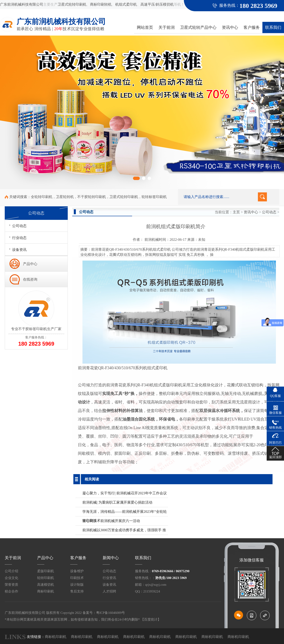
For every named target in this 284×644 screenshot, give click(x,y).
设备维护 (77, 571)
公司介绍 (11, 571)
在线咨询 (30, 279)
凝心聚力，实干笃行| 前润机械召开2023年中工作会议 (125, 493)
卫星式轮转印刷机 (72, 4)
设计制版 (77, 585)
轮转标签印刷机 (154, 197)
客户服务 (252, 27)
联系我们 (273, 27)
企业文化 (11, 578)
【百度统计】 (151, 619)
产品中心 (30, 264)
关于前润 (167, 27)
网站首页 (145, 27)
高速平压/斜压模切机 (157, 4)
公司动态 (269, 212)
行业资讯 (109, 578)
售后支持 (77, 591)
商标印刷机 (46, 591)
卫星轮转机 (65, 197)
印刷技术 (77, 578)
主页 (236, 212)
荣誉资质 (11, 585)
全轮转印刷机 (42, 197)
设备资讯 (109, 585)
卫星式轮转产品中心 (198, 27)
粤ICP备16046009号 (110, 613)
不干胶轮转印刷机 (92, 197)
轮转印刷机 (46, 578)
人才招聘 (109, 591)
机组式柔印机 (126, 4)
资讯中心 (230, 27)
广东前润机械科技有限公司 (22, 4)
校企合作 (11, 591)
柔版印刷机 (46, 571)
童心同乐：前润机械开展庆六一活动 (111, 521)
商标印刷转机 (101, 4)
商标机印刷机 (56, 637)
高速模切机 (46, 585)
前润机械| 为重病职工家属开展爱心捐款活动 (117, 502)
